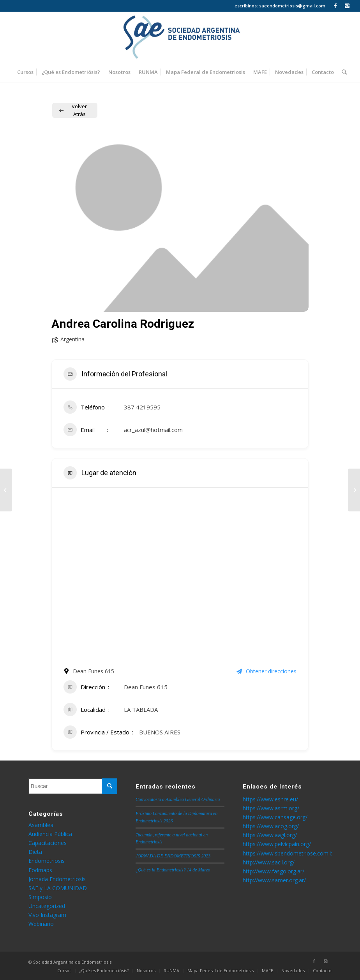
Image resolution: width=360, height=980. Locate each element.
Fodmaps (40, 870)
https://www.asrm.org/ (271, 808)
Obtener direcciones (266, 671)
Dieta (35, 852)
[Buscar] (342, 72)
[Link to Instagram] (347, 6)
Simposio (40, 897)
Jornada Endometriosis (57, 879)
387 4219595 (142, 407)
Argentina (72, 339)
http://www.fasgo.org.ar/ (274, 871)
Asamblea (41, 825)
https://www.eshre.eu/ (270, 799)
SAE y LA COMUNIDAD (58, 888)
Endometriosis (47, 861)
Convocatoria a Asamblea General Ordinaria (178, 799)
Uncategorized (47, 906)
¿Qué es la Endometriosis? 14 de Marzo (173, 870)
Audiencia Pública (50, 834)
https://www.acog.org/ (271, 826)
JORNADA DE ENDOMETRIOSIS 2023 (173, 856)
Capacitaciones (48, 843)
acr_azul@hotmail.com (153, 430)
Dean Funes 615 (146, 687)
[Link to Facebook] (335, 6)
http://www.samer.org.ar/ (274, 880)
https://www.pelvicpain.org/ (277, 844)
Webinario (41, 924)
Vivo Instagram (47, 915)
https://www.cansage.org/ (275, 817)
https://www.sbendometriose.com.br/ (290, 853)
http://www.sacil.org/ (269, 862)
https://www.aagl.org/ (270, 835)
